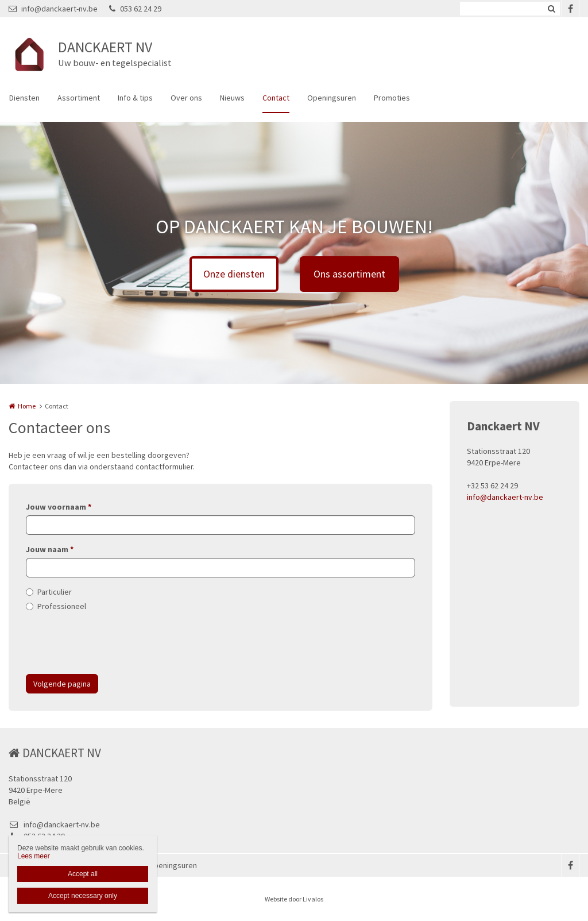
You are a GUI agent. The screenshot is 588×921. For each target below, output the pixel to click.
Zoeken (551, 9)
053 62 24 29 (135, 9)
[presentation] (113, 643)
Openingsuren (332, 98)
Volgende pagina (62, 684)
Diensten (24, 98)
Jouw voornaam (59, 507)
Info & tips (135, 98)
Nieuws (232, 98)
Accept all (83, 874)
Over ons (186, 98)
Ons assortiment (349, 274)
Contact (276, 98)
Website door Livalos (294, 899)
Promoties (392, 98)
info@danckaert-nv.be (53, 9)
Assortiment (79, 98)
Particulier (55, 592)
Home (27, 406)
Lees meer (34, 856)
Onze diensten (234, 274)
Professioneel (62, 606)
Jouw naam (50, 549)
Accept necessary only (83, 896)
